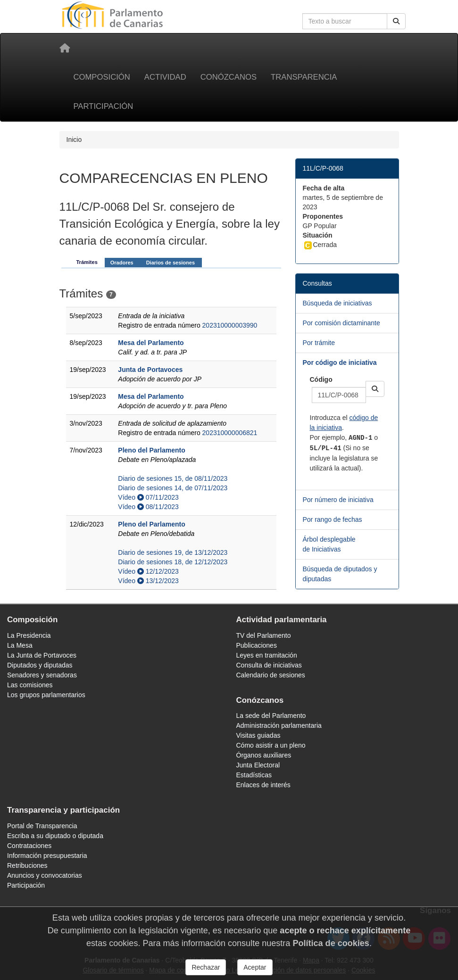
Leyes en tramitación (267, 655)
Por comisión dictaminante (341, 323)
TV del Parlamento (264, 635)
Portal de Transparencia (42, 826)
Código (321, 379)
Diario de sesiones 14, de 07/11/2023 (173, 488)
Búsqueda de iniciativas (337, 303)
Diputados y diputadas (40, 665)
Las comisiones (30, 685)
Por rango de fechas (333, 519)
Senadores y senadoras (42, 675)
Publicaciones (257, 645)
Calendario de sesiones (271, 675)
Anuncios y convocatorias (45, 875)
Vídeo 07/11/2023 (148, 497)
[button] (375, 389)
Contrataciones (29, 846)
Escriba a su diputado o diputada (55, 836)
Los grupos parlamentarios (46, 695)
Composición (102, 77)
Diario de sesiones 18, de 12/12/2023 (173, 562)
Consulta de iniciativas (269, 665)
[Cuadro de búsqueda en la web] (345, 21)
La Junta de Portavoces (42, 655)
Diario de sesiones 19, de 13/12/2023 (173, 552)
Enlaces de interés (263, 785)
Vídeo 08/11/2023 (148, 507)
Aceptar (255, 967)
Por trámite (319, 343)
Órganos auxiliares (264, 755)
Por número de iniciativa (338, 500)
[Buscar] (396, 21)
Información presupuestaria (47, 856)
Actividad (165, 77)
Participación (104, 106)
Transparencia (304, 77)
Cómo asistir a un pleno (271, 745)
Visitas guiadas (258, 735)
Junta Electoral (258, 765)
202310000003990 (230, 325)
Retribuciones (27, 865)
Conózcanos (229, 77)
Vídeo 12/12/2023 (148, 571)
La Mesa (20, 645)
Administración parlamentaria (279, 725)
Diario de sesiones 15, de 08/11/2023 (173, 478)
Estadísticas (254, 775)
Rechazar (206, 967)
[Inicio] (65, 48)
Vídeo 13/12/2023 (148, 581)
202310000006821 (230, 433)
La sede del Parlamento (271, 716)
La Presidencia (29, 635)
